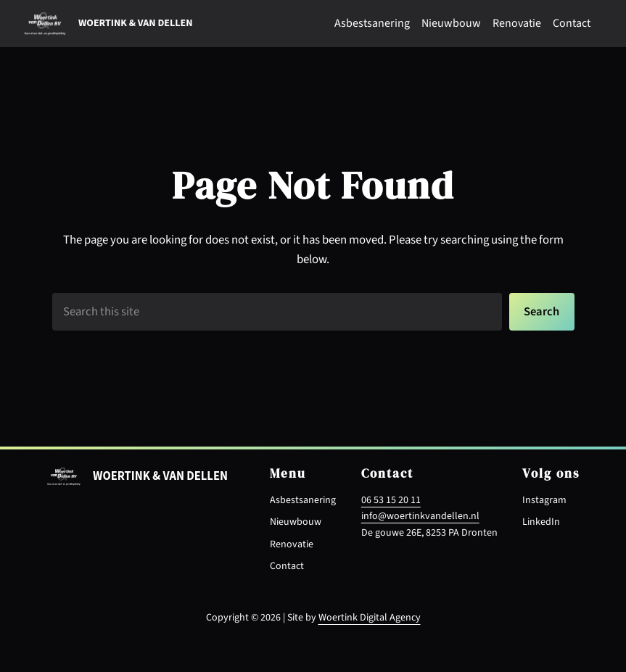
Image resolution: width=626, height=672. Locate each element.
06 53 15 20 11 (391, 500)
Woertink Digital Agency (370, 618)
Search (541, 312)
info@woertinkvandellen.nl (420, 516)
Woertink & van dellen (135, 23)
